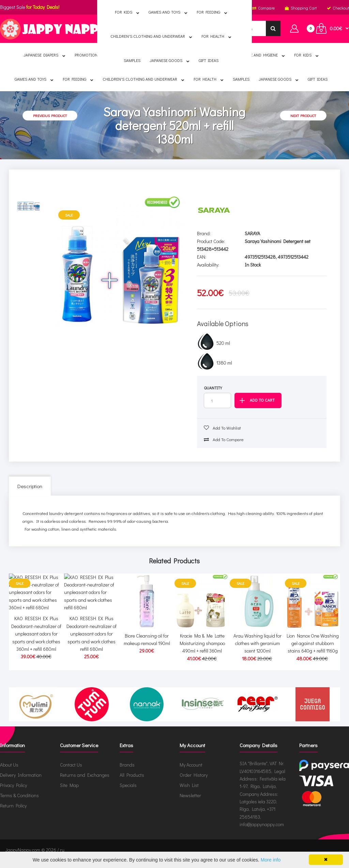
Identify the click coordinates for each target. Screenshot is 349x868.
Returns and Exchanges (85, 783)
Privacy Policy (13, 793)
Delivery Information (21, 783)
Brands (127, 773)
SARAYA (252, 233)
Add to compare (224, 439)
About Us (9, 773)
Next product (303, 116)
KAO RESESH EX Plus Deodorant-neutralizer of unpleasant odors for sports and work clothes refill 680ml (92, 651)
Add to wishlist (222, 428)
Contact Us (71, 773)
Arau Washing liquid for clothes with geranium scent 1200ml (257, 643)
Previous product (50, 116)
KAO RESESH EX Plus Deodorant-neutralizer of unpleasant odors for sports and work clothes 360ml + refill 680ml (36, 651)
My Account (191, 773)
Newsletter (190, 803)
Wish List (189, 793)
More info (271, 860)
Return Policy (13, 813)
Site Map (69, 793)
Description (30, 486)
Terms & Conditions (19, 803)
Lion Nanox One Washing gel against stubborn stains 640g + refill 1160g (313, 643)
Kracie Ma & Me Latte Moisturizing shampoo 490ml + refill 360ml (202, 643)
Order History (194, 783)
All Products (132, 783)
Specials (128, 793)
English (129, 8)
